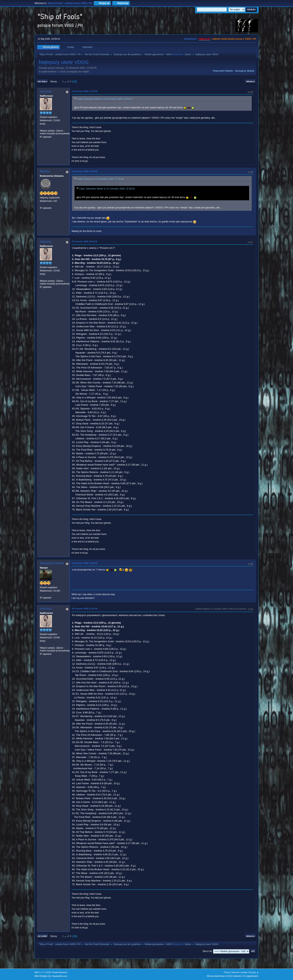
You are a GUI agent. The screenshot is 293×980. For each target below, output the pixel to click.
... (66, 81)
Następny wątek (245, 71)
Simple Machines (60, 972)
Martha (45, 171)
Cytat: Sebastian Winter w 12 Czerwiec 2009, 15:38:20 (105, 99)
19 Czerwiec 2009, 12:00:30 (84, 563)
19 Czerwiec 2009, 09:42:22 (84, 241)
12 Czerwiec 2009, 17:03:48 (84, 91)
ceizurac (46, 91)
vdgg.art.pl (204, 39)
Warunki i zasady (240, 972)
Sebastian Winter (52, 563)
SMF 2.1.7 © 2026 (43, 972)
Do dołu (43, 82)
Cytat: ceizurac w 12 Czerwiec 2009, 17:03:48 (100, 179)
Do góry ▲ (254, 972)
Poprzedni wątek (223, 71)
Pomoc (227, 972)
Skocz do (207, 951)
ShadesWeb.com (60, 976)
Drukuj (250, 82)
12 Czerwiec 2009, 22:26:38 (84, 171)
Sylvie (188, 54)
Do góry (43, 936)
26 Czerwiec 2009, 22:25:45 (84, 609)
